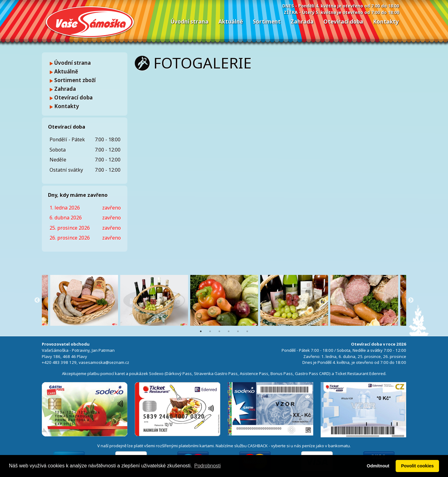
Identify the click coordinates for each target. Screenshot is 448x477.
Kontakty (386, 22)
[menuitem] (190, 22)
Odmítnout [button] (378, 466)
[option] (224, 300)
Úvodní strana (190, 22)
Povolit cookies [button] (417, 466)
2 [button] (210, 331)
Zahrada (302, 22)
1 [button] (201, 331)
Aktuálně (231, 22)
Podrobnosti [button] (207, 466)
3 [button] (219, 331)
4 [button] (229, 331)
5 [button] (238, 331)
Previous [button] (37, 300)
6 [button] (247, 331)
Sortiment (267, 22)
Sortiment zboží (73, 80)
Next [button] (411, 300)
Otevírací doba (343, 22)
